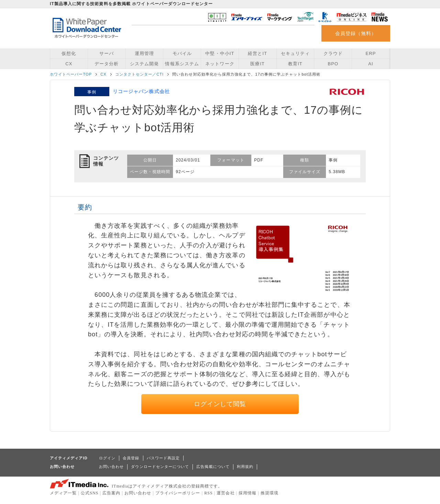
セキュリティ (295, 53)
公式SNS (90, 493)
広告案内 (111, 493)
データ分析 (107, 64)
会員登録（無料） (356, 33)
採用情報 (247, 493)
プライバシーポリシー (178, 493)
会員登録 (131, 458)
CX (69, 64)
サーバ (107, 53)
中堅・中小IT (220, 53)
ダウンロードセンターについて (160, 467)
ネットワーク (220, 64)
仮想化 (69, 53)
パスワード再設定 (163, 458)
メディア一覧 (63, 493)
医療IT (257, 64)
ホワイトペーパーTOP (71, 74)
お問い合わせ (111, 467)
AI (371, 64)
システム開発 (144, 64)
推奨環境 (269, 493)
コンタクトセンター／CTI (140, 74)
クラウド (333, 53)
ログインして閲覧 (220, 404)
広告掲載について (213, 467)
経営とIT (257, 53)
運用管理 (144, 53)
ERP (371, 53)
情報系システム (182, 64)
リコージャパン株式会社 (141, 91)
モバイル (182, 53)
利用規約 (245, 467)
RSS (208, 493)
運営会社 (225, 493)
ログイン (107, 458)
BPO (333, 64)
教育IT (295, 64)
